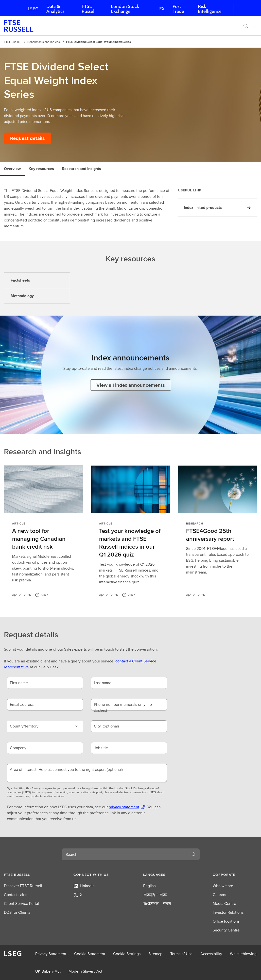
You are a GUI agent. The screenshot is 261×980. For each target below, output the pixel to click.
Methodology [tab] (22, 296)
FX (162, 9)
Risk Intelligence (210, 9)
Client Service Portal (21, 904)
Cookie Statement (90, 954)
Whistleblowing (243, 954)
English (149, 886)
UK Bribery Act (48, 971)
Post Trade (178, 9)
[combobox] (125, 854)
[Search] (246, 26)
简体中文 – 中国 (157, 904)
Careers (219, 895)
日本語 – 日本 (155, 895)
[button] (26, 875)
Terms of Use (181, 954)
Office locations (226, 921)
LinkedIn (84, 886)
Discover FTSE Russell (23, 886)
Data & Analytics (55, 9)
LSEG (33, 9)
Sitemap (155, 954)
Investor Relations (228, 912)
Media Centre (224, 904)
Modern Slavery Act (85, 971)
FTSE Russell (89, 9)
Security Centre (226, 930)
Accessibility (211, 954)
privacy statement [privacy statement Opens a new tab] (124, 807)
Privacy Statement (51, 954)
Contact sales (16, 895)
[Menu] (255, 26)
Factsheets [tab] (20, 280)
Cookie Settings (127, 954)
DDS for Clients (17, 912)
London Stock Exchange (125, 9)
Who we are (223, 886)
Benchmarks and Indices (44, 42)
